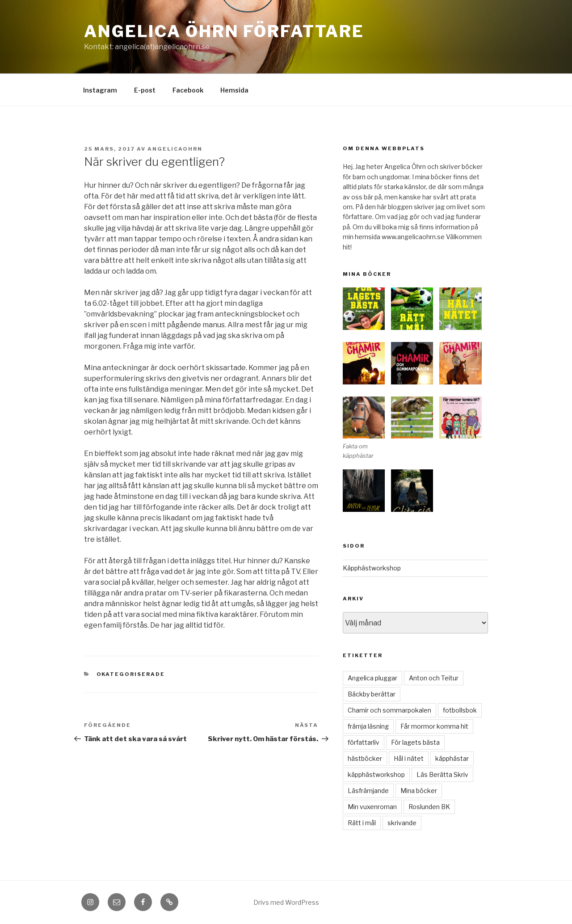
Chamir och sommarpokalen (389, 710)
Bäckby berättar (372, 694)
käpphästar (452, 758)
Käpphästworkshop (372, 568)
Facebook (188, 90)
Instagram (100, 90)
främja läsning (368, 726)
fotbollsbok (460, 710)
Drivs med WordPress (286, 902)
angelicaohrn (175, 149)
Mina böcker (419, 791)
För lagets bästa (415, 742)
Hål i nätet (409, 758)
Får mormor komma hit (434, 726)
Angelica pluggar (372, 678)
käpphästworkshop (376, 774)
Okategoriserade (131, 674)
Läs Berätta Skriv (442, 774)
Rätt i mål (362, 823)
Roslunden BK (429, 807)
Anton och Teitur (434, 678)
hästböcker (365, 758)
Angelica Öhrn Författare (224, 31)
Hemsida (234, 90)
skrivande (402, 823)
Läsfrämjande (368, 791)
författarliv (364, 742)
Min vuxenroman (372, 807)
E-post (145, 90)
